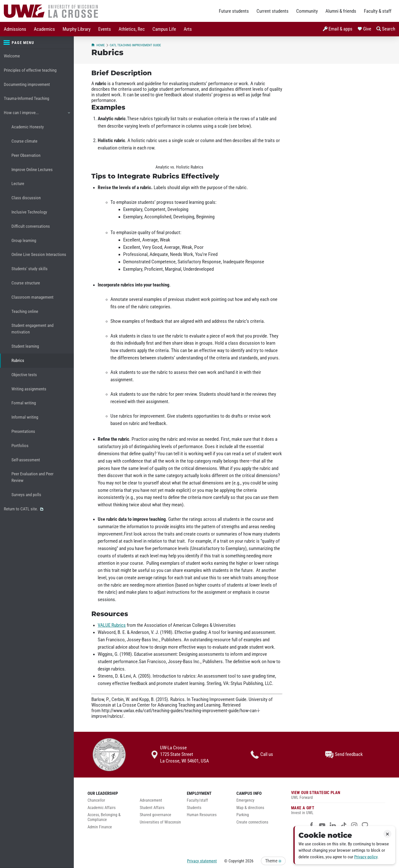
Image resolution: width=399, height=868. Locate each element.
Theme (273, 861)
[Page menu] (37, 43)
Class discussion (26, 198)
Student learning (25, 346)
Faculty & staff (378, 11)
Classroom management (32, 297)
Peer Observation (26, 155)
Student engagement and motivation (32, 329)
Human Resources (202, 815)
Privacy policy (366, 857)
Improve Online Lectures (32, 170)
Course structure (26, 283)
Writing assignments (29, 389)
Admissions (15, 29)
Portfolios (20, 446)
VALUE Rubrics (112, 625)
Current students (273, 11)
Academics (44, 29)
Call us (262, 755)
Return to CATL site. (24, 509)
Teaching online (25, 311)
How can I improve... (37, 115)
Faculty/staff (197, 800)
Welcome (12, 56)
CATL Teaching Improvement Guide (135, 45)
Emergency (245, 800)
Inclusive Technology (29, 212)
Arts (188, 29)
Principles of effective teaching (30, 70)
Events (105, 29)
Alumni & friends (341, 11)
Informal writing (25, 417)
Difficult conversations (31, 226)
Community (307, 11)
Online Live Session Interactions (39, 255)
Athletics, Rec (132, 29)
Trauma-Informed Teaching (26, 98)
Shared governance (155, 815)
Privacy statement (202, 861)
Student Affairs (152, 808)
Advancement (151, 800)
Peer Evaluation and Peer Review (32, 477)
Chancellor (96, 800)
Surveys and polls (26, 495)
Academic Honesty (28, 127)
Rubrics (18, 361)
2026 (249, 861)
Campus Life (164, 29)
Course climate (24, 141)
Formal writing (24, 403)
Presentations (23, 431)
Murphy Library (77, 29)
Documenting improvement (27, 85)
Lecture (18, 184)
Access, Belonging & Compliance (104, 817)
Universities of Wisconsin (160, 822)
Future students (234, 11)
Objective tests (24, 375)
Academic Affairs (102, 808)
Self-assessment (26, 460)
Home (98, 45)
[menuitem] (15, 29)
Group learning (24, 241)
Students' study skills (30, 269)
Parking (243, 815)
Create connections (252, 822)
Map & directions (250, 808)
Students (194, 808)
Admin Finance (100, 827)
